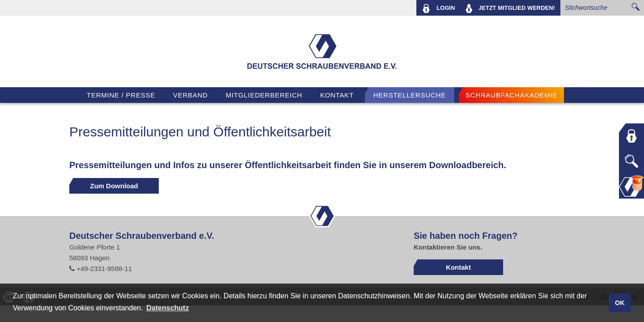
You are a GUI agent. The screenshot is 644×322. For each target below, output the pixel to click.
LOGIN (439, 8)
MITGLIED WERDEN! (510, 8)
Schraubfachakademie (511, 95)
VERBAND (191, 95)
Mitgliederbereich (264, 95)
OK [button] (620, 303)
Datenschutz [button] (167, 308)
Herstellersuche (410, 95)
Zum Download (114, 186)
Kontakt (337, 95)
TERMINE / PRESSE (121, 95)
